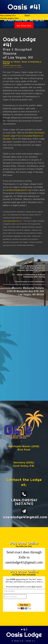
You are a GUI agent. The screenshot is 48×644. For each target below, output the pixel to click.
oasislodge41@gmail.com (12, 221)
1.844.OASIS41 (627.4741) (24, 502)
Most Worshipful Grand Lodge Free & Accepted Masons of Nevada (24, 136)
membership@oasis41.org (18, 190)
